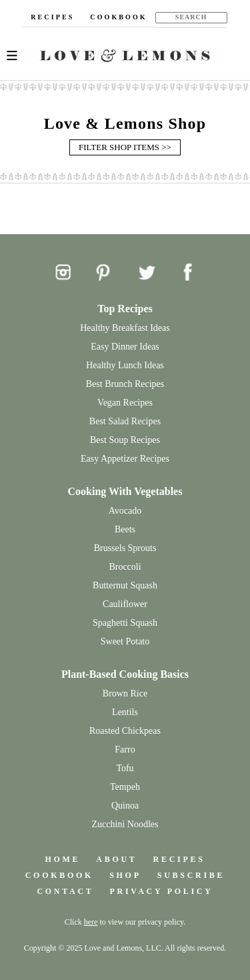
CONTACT (65, 891)
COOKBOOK (118, 17)
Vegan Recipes (125, 403)
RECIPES (52, 17)
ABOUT (116, 859)
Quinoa (125, 806)
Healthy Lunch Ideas (125, 365)
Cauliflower (125, 604)
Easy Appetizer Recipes (125, 459)
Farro (125, 750)
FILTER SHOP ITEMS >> (125, 147)
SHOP (125, 875)
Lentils (125, 712)
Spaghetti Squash (125, 623)
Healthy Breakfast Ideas (125, 328)
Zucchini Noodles (125, 824)
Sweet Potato (125, 641)
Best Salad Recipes (125, 421)
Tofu (125, 768)
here (91, 922)
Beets (125, 529)
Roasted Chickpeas (125, 731)
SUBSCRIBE (191, 875)
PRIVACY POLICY (162, 891)
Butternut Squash (125, 585)
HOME (62, 859)
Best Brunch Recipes (125, 384)
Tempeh (125, 787)
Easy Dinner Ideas (125, 347)
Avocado (125, 511)
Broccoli (125, 567)
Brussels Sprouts (125, 548)
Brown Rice (125, 693)
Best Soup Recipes (125, 440)
